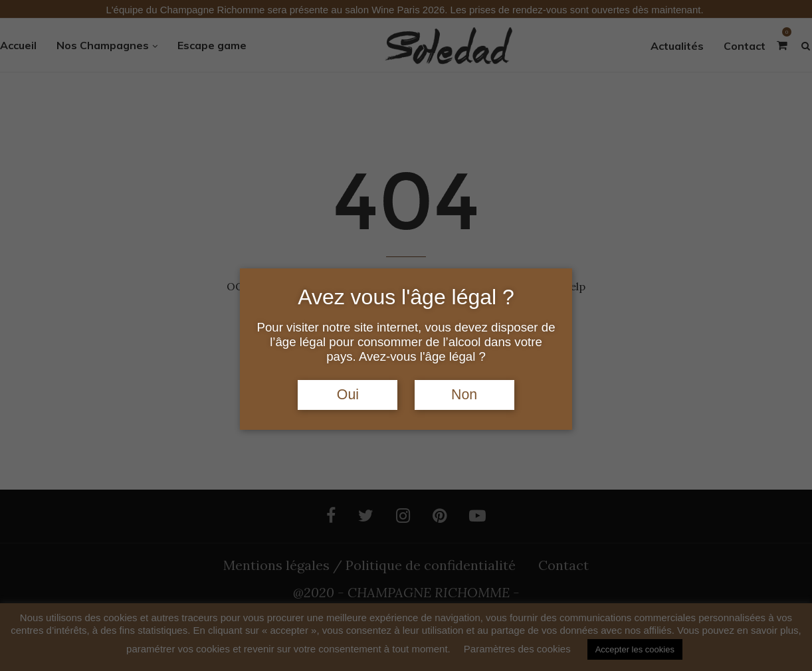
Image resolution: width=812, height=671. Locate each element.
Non (464, 395)
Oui (348, 395)
